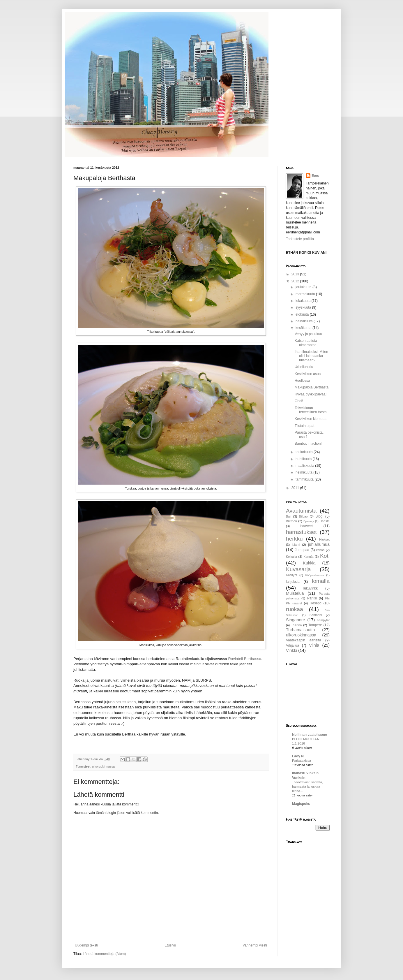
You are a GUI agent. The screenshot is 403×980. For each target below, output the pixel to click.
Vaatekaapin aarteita (304, 640)
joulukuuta (304, 287)
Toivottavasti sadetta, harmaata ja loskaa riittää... (307, 787)
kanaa (320, 550)
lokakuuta (304, 301)
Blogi (320, 516)
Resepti (315, 603)
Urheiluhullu (304, 367)
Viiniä (314, 645)
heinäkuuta (305, 321)
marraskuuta (306, 294)
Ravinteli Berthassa (245, 659)
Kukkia (309, 563)
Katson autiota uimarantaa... (307, 343)
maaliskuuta (305, 466)
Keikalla (291, 557)
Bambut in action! (308, 444)
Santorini (316, 615)
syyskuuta (304, 307)
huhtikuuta (304, 459)
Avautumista (301, 511)
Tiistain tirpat (305, 426)
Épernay (309, 521)
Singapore (296, 620)
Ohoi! (299, 401)
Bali (289, 516)
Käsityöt (291, 575)
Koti (325, 556)
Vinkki (291, 650)
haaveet (306, 526)
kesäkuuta (304, 328)
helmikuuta (304, 472)
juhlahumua (319, 544)
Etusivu (170, 945)
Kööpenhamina (315, 575)
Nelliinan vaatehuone (310, 735)
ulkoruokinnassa (103, 766)
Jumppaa (302, 550)
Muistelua (295, 593)
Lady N (298, 756)
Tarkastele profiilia (300, 239)
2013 (296, 274)
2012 (296, 281)
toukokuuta (305, 452)
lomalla (321, 581)
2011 (296, 488)
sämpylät (323, 620)
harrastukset (301, 532)
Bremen (291, 521)
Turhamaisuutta (300, 630)
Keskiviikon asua (308, 374)
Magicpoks (301, 804)
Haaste (325, 521)
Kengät (308, 557)
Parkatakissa (302, 761)
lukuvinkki (311, 588)
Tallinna (297, 625)
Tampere (315, 625)
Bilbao (303, 516)
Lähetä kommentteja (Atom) (104, 954)
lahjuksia (293, 582)
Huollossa (302, 381)
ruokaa (295, 609)
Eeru (315, 176)
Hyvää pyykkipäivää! (311, 394)
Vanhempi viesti (255, 945)
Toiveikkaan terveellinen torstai (311, 410)
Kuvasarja (298, 569)
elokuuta (303, 314)
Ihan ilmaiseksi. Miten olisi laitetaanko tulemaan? (311, 356)
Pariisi (312, 598)
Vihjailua (292, 645)
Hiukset (324, 539)
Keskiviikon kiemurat (311, 419)
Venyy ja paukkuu (308, 334)
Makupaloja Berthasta (312, 387)
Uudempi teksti (86, 945)
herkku (294, 539)
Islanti (296, 545)
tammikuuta (305, 479)
